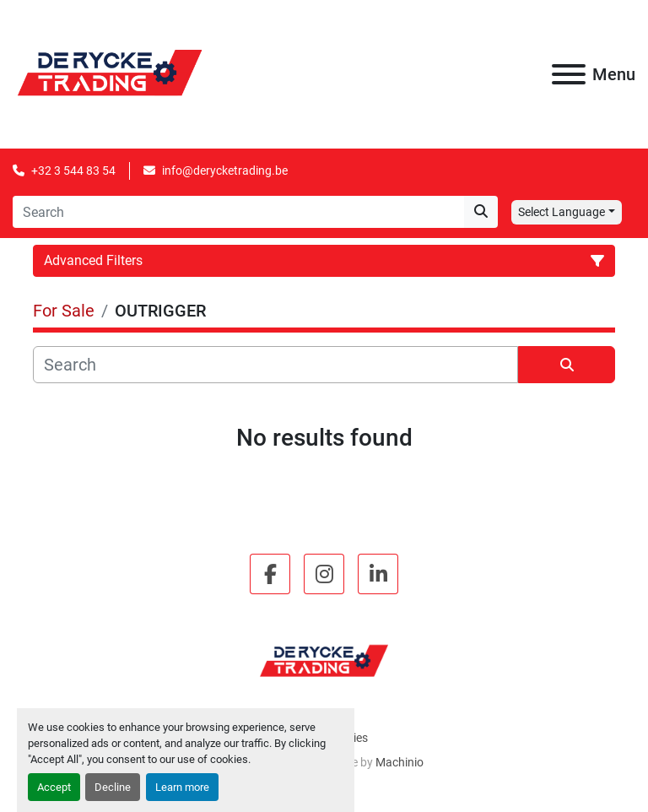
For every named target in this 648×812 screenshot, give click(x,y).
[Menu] (569, 74)
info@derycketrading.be (225, 171)
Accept (54, 787)
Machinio (400, 762)
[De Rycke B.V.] (324, 660)
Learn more (182, 787)
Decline (113, 787)
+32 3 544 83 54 (73, 171)
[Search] (238, 212)
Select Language (562, 212)
